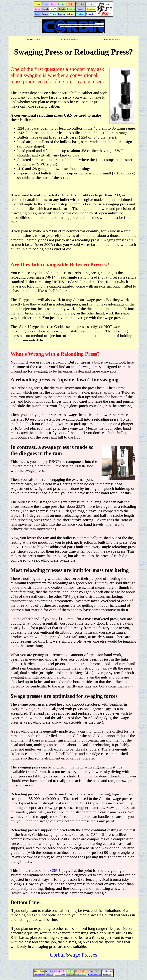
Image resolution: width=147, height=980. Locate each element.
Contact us (91, 14)
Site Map (62, 4)
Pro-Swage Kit (33, 39)
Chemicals (80, 4)
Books (80, 9)
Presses (45, 4)
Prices (38, 9)
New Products (81, 971)
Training (62, 14)
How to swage (81, 975)
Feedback (107, 975)
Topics (37, 14)
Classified (91, 9)
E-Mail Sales (60, 971)
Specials (45, 9)
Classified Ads (94, 975)
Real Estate (60, 975)
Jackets (45, 14)
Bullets (62, 9)
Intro (53, 4)
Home (38, 4)
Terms (53, 14)
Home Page (39, 971)
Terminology (107, 971)
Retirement (39, 975)
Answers (91, 4)
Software (71, 14)
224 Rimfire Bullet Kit (110, 39)
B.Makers (71, 9)
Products (81, 14)
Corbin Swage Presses (73, 955)
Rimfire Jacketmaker (70, 39)
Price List (49, 971)
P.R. (71, 4)
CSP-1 (55, 870)
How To (53, 9)
